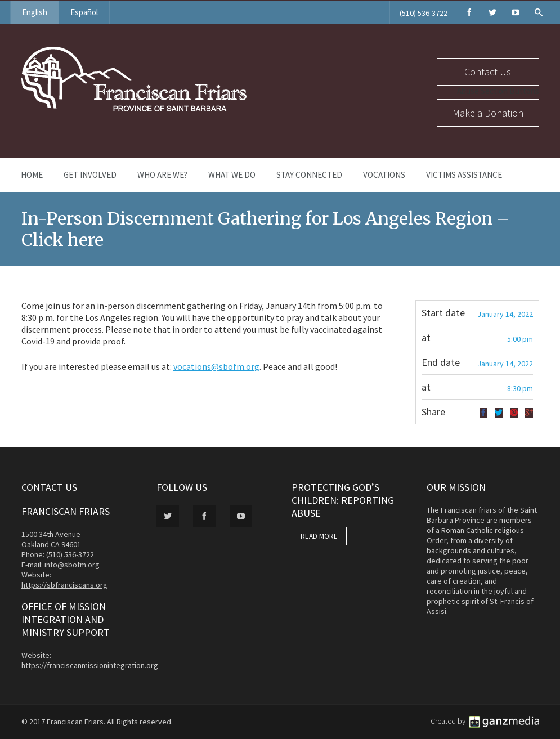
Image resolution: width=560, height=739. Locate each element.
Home (32, 175)
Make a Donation (488, 113)
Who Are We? (162, 175)
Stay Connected (309, 175)
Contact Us (488, 72)
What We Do (232, 175)
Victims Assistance (464, 175)
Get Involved (90, 175)
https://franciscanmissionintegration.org (90, 665)
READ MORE (319, 536)
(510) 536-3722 (424, 13)
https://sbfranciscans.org (64, 585)
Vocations (384, 175)
